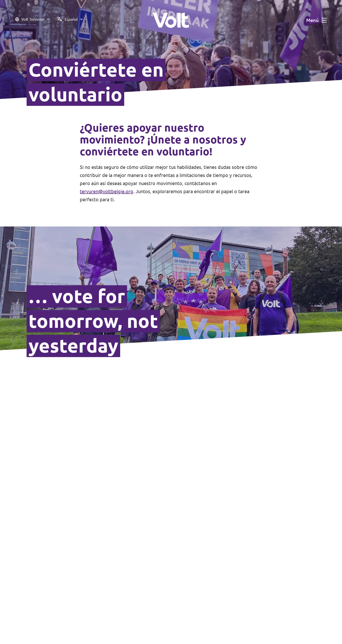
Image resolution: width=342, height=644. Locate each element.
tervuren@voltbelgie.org (107, 191)
